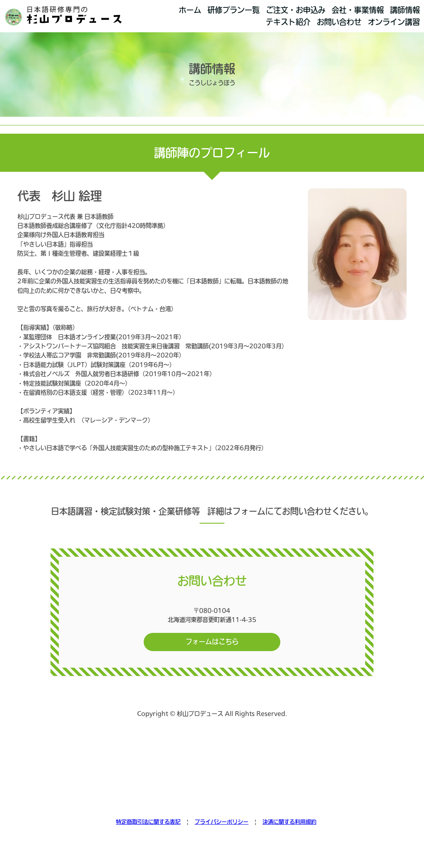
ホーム (190, 10)
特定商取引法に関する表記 (148, 822)
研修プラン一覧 (234, 10)
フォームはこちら (212, 642)
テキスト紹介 (288, 22)
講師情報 (405, 10)
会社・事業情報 (358, 10)
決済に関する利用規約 (289, 822)
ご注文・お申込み (296, 10)
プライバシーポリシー (222, 822)
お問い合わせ (339, 22)
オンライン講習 (394, 22)
